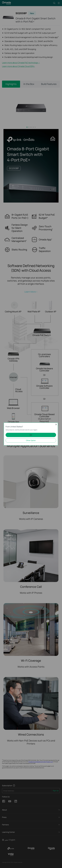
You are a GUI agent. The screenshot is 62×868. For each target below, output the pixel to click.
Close (56, 424)
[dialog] (31, 434)
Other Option (31, 440)
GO (31, 435)
